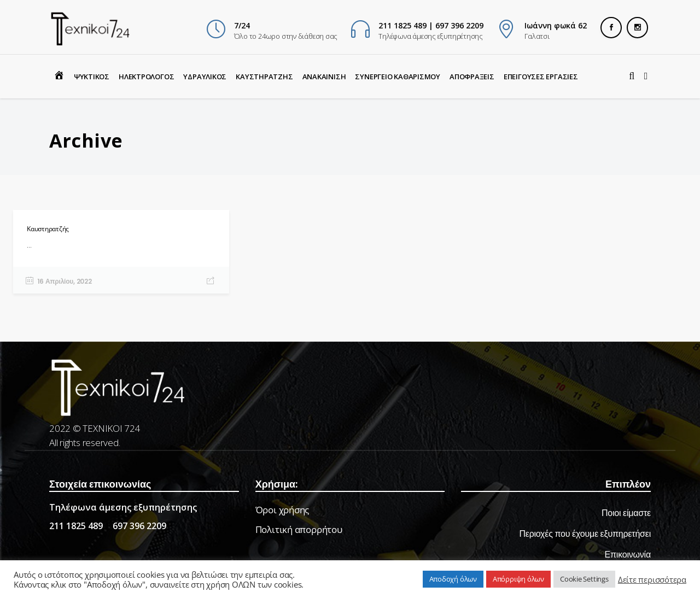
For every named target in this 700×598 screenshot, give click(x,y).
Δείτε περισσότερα (652, 579)
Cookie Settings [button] (584, 579)
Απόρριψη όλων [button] (518, 579)
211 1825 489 (76, 526)
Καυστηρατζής (48, 229)
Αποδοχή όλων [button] (453, 579)
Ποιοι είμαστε (626, 513)
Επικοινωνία (628, 555)
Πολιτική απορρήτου (299, 529)
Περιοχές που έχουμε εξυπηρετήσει (585, 534)
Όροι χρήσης (282, 510)
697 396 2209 (139, 526)
